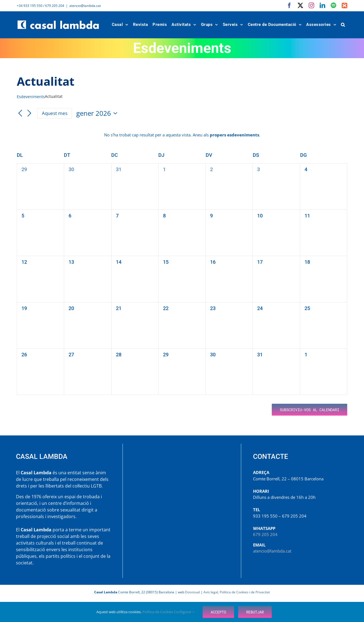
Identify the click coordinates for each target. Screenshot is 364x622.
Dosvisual (192, 592)
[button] (343, 25)
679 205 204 (265, 534)
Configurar (184, 612)
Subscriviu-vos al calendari (309, 410)
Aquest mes (55, 113)
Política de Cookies (158, 612)
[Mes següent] (29, 114)
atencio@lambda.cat (85, 6)
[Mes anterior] (20, 114)
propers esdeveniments (234, 135)
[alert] (182, 135)
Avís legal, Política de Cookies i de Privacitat (237, 592)
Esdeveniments (31, 97)
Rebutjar (255, 612)
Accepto (218, 612)
